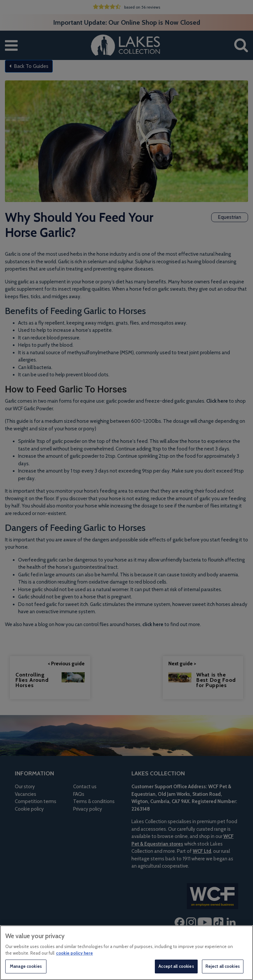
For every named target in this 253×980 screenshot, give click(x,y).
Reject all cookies (223, 966)
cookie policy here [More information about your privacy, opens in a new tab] (74, 953)
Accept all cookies (176, 966)
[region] (126, 953)
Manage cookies (26, 966)
